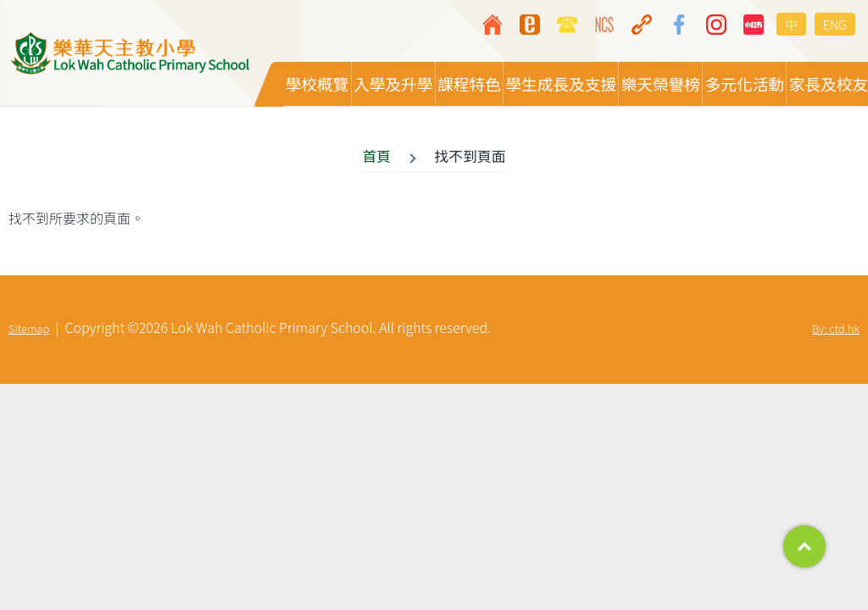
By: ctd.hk (836, 329)
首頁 (376, 157)
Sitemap (29, 329)
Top (804, 546)
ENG (835, 24)
